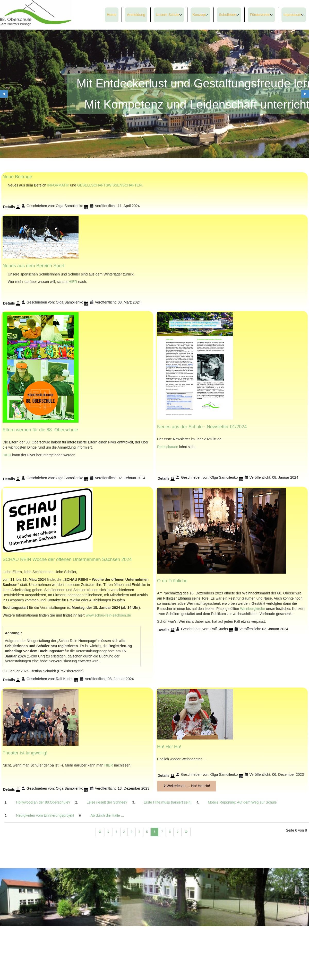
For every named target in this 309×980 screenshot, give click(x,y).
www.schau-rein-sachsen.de (108, 615)
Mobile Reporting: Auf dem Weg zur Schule (242, 802)
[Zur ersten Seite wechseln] (100, 832)
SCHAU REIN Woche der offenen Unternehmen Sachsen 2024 (67, 560)
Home (112, 15)
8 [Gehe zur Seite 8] (170, 832)
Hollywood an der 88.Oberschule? (43, 802)
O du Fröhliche (172, 581)
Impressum (292, 15)
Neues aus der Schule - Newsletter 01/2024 (202, 427)
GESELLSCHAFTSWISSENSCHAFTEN (110, 185)
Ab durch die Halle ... (107, 815)
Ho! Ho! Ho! (169, 747)
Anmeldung (136, 15)
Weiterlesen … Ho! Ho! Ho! (187, 786)
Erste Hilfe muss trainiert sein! (168, 802)
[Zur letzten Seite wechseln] (186, 832)
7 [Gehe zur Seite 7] (162, 832)
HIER (73, 282)
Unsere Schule (168, 15)
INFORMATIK (58, 185)
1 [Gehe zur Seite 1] (116, 832)
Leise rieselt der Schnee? (107, 802)
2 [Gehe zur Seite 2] (124, 832)
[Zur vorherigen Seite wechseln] (108, 832)
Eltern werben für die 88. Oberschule (40, 430)
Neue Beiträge (17, 177)
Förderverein (260, 15)
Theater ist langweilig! (25, 753)
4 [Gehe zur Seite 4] (139, 832)
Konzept (199, 15)
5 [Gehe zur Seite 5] (147, 832)
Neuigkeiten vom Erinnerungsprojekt (45, 815)
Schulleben (228, 15)
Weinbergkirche (252, 609)
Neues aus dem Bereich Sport (33, 266)
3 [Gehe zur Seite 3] (132, 832)
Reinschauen (168, 447)
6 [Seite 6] (155, 832)
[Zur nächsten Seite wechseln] (178, 832)
